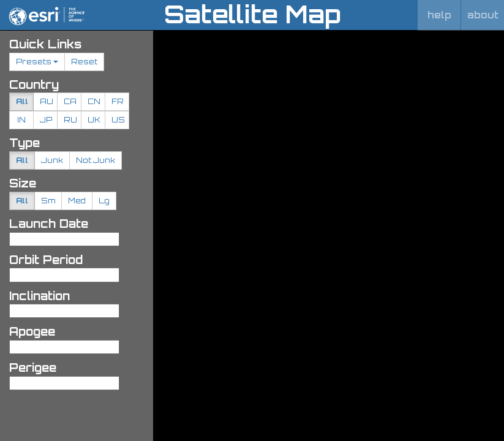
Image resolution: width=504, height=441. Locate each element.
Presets (37, 62)
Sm (48, 201)
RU (70, 120)
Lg (104, 201)
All (22, 101)
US (118, 120)
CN (94, 101)
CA (70, 101)
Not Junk (96, 160)
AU (47, 101)
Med (77, 201)
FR (118, 101)
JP (46, 120)
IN (21, 120)
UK (94, 120)
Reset (84, 62)
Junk (52, 160)
